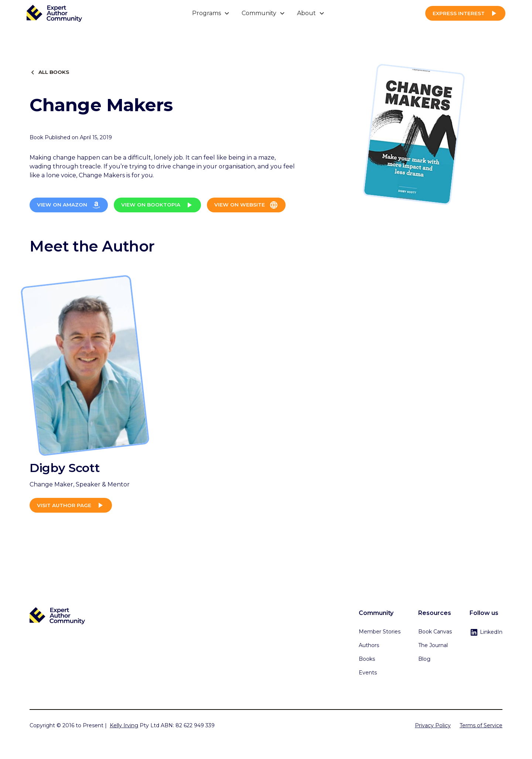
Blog (424, 659)
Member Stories (380, 632)
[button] (211, 13)
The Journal (433, 645)
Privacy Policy (433, 725)
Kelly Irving (124, 725)
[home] (54, 13)
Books (367, 659)
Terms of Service (481, 725)
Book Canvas (435, 632)
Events (368, 673)
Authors (369, 645)
